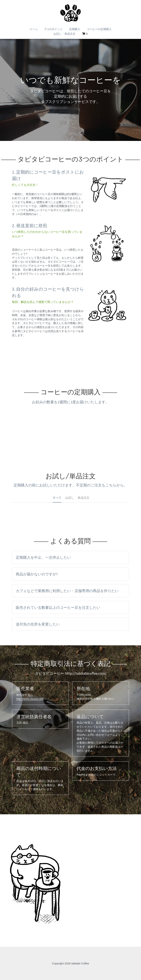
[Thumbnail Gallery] (35, 880)
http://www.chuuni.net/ (30, 699)
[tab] (70, 557)
